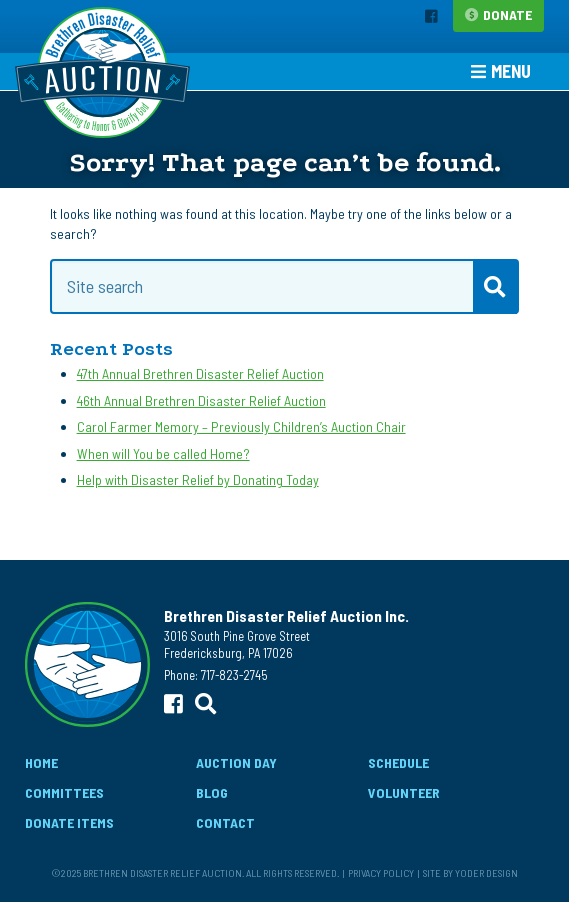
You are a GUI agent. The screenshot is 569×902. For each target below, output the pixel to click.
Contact (225, 822)
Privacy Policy (381, 872)
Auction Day (236, 762)
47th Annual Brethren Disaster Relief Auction (200, 373)
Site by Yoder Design (470, 872)
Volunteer (404, 792)
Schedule (398, 762)
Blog (212, 792)
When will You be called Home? (163, 453)
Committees (64, 792)
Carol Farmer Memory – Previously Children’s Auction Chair (241, 426)
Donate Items (69, 822)
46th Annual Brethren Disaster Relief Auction (201, 400)
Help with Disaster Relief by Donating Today (198, 479)
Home (41, 762)
